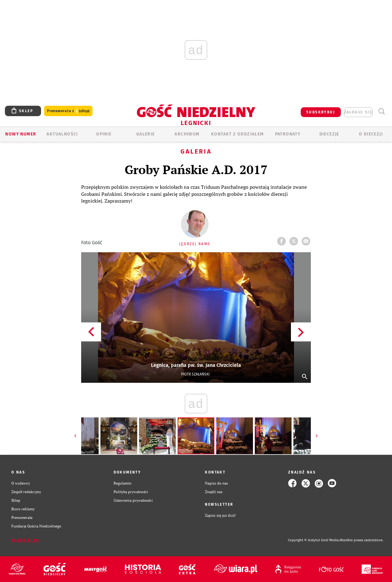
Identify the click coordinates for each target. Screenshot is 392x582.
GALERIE (146, 134)
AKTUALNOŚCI (62, 134)
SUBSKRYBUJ (321, 112)
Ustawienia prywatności (133, 500)
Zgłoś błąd (25, 540)
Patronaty (288, 134)
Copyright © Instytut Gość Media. (314, 540)
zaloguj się (358, 112)
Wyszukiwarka (381, 111)
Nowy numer (21, 134)
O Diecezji (371, 134)
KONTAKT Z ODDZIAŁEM (237, 134)
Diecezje (329, 134)
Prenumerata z (68, 111)
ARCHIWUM (187, 134)
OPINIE (104, 134)
